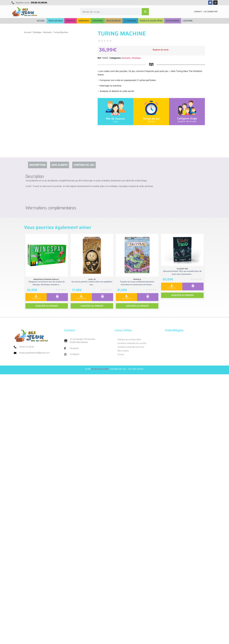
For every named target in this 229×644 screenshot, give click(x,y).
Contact (121, 354)
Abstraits (47, 32)
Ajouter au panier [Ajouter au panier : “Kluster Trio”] (182, 295)
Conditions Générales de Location (132, 343)
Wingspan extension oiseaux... (47, 279)
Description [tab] (37, 165)
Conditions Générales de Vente (131, 347)
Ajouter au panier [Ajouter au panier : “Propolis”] (137, 306)
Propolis (137, 279)
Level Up (92, 279)
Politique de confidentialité (129, 340)
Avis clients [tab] (60, 165)
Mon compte (123, 351)
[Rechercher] (145, 12)
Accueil (28, 32)
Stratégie (37, 32)
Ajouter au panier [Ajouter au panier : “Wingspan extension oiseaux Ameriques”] (47, 306)
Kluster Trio (182, 269)
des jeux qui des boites (100, 369)
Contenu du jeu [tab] (84, 165)
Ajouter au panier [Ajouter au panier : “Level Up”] (92, 306)
